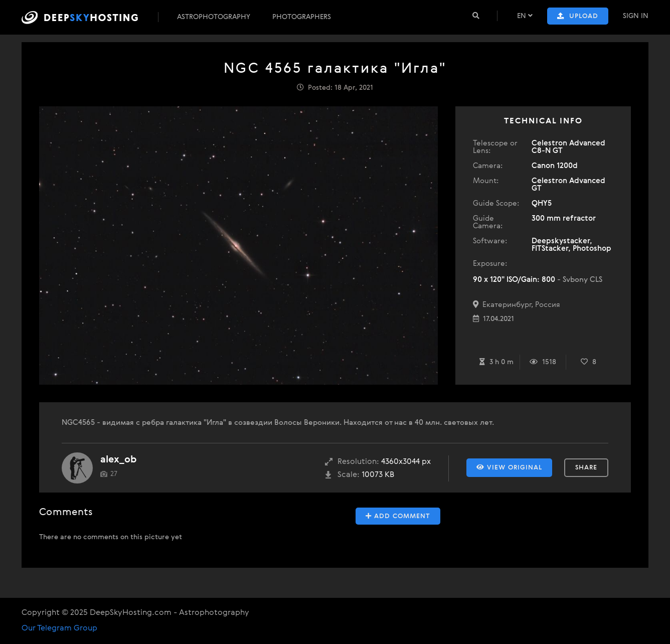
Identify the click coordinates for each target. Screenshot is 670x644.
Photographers (302, 17)
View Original (509, 467)
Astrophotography (214, 17)
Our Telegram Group (59, 628)
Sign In (636, 16)
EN (525, 16)
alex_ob (118, 460)
